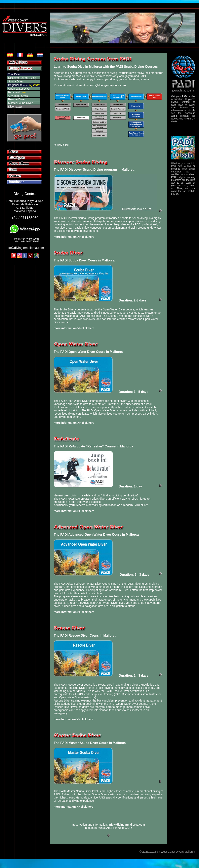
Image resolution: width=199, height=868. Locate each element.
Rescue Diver (16, 99)
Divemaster (15, 107)
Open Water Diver (19, 89)
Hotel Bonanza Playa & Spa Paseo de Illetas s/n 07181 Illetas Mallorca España (25, 206)
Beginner (18, 85)
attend (131, 606)
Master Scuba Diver (20, 103)
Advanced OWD (18, 96)
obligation (118, 606)
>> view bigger (61, 145)
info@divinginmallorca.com (25, 248)
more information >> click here (74, 237)
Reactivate (14, 92)
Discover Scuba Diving (22, 78)
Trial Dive (14, 74)
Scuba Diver (15, 81)
